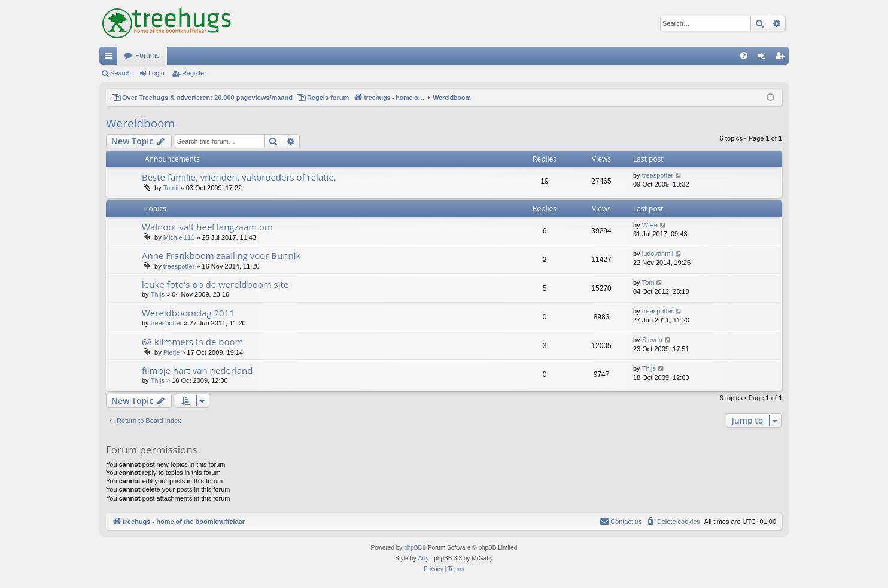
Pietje (172, 352)
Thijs (158, 294)
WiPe (650, 225)
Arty (424, 558)
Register (194, 73)
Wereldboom (140, 123)
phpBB (413, 548)
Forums (148, 56)
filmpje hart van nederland (197, 370)
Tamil (171, 188)
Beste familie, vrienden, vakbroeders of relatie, (239, 177)
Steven (652, 340)
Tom (648, 282)
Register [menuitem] (782, 58)
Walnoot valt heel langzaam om (207, 227)
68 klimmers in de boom (192, 342)
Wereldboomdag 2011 (188, 313)
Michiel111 (179, 237)
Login (156, 73)
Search (121, 73)
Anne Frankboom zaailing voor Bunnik (221, 255)
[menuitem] (744, 56)
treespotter (658, 175)
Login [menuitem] (764, 58)
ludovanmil (658, 254)
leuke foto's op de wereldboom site (215, 284)
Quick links (111, 58)
